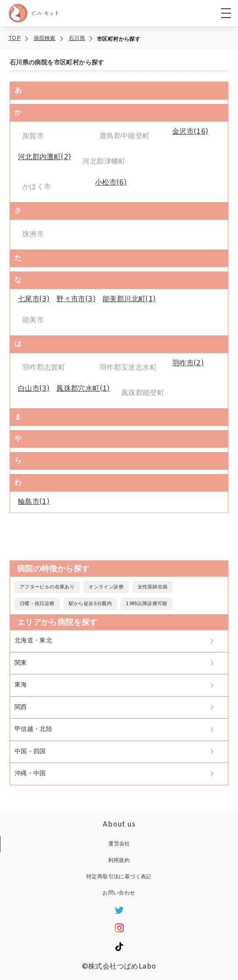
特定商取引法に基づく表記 (119, 877)
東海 (21, 685)
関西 (21, 707)
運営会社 (119, 844)
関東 (21, 663)
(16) (190, 132)
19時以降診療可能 (147, 604)
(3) (34, 299)
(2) (45, 157)
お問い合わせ (119, 893)
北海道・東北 (33, 641)
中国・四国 (30, 752)
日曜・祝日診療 (37, 604)
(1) (129, 299)
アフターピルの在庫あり (47, 587)
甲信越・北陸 (33, 729)
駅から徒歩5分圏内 (91, 604)
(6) (111, 183)
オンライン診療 (106, 587)
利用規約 (119, 861)
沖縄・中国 (30, 774)
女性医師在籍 (153, 587)
